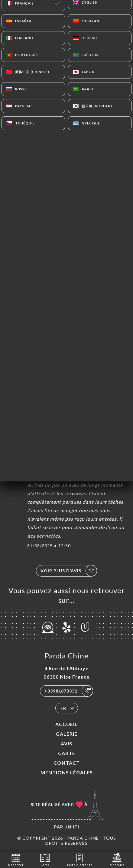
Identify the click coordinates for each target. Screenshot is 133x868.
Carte (67, 753)
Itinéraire (117, 859)
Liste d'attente (80, 859)
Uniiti (72, 827)
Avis (66, 743)
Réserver (16, 859)
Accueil (66, 724)
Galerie (67, 734)
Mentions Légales (67, 772)
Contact (67, 763)
